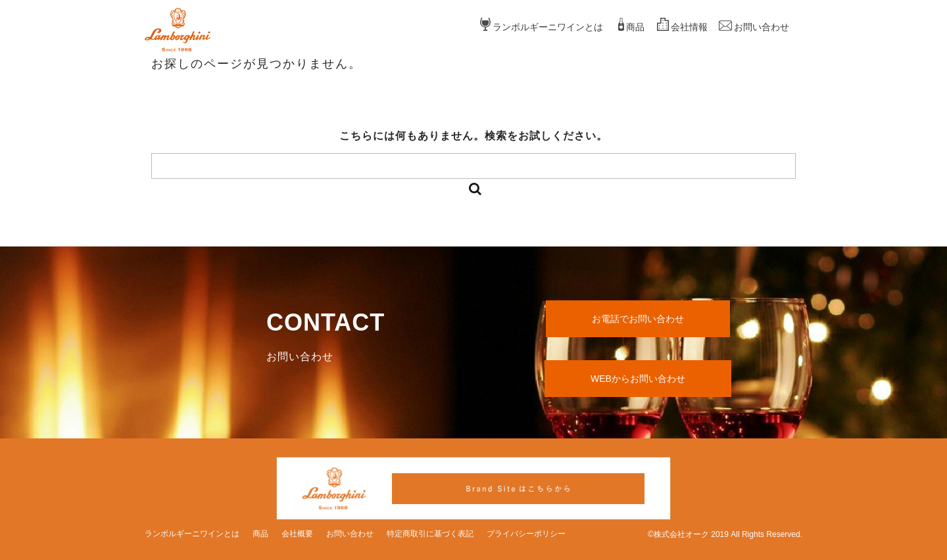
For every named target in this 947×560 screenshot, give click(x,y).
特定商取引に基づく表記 (430, 534)
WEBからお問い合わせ (638, 379)
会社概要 (297, 534)
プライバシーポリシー (526, 534)
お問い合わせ (762, 27)
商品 (635, 27)
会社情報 (689, 27)
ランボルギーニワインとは (548, 27)
